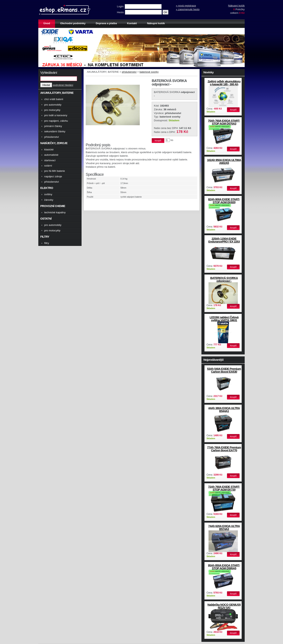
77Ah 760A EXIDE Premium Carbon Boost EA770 (224, 449)
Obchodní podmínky (73, 23)
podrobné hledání (63, 85)
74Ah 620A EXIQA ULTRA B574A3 (224, 528)
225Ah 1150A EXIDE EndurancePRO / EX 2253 (224, 240)
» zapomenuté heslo (188, 9)
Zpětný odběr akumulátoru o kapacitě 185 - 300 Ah (224, 83)
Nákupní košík (236, 6)
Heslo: (121, 12)
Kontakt (132, 23)
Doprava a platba (106, 23)
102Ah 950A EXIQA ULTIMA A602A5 (224, 161)
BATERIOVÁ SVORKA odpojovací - (224, 279)
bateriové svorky (149, 72)
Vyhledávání (49, 73)
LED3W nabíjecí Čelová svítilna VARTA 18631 (224, 319)
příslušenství (129, 72)
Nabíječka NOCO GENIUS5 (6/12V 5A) (224, 606)
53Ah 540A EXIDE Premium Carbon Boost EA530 (224, 370)
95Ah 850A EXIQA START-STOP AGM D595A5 (224, 567)
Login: (121, 6)
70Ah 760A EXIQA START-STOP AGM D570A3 (224, 122)
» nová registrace (186, 6)
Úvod (47, 23)
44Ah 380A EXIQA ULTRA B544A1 (224, 410)
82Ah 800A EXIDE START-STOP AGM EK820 (224, 201)
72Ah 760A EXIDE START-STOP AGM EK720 (224, 488)
